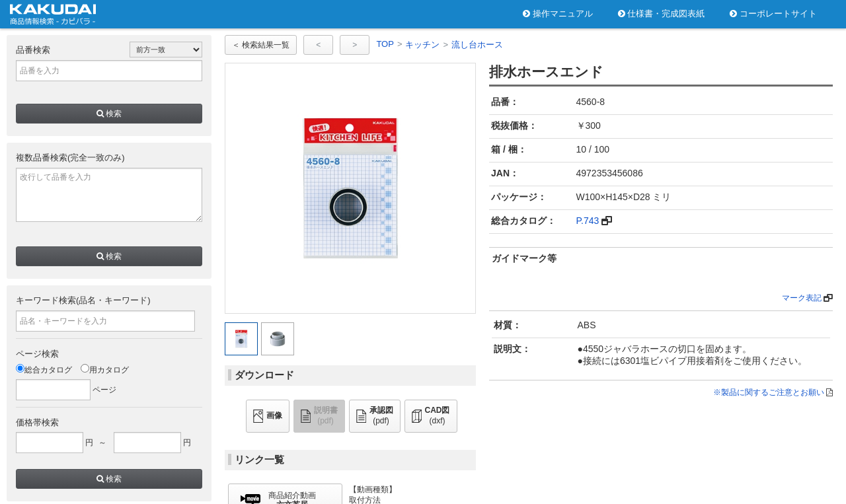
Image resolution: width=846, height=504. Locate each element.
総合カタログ (44, 370)
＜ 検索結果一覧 (261, 45)
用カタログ (105, 370)
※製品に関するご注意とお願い (769, 392)
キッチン (422, 45)
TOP (385, 44)
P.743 (588, 221)
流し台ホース (477, 45)
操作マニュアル (558, 14)
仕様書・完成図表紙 (662, 14)
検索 (109, 114)
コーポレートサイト (773, 14)
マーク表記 (802, 298)
